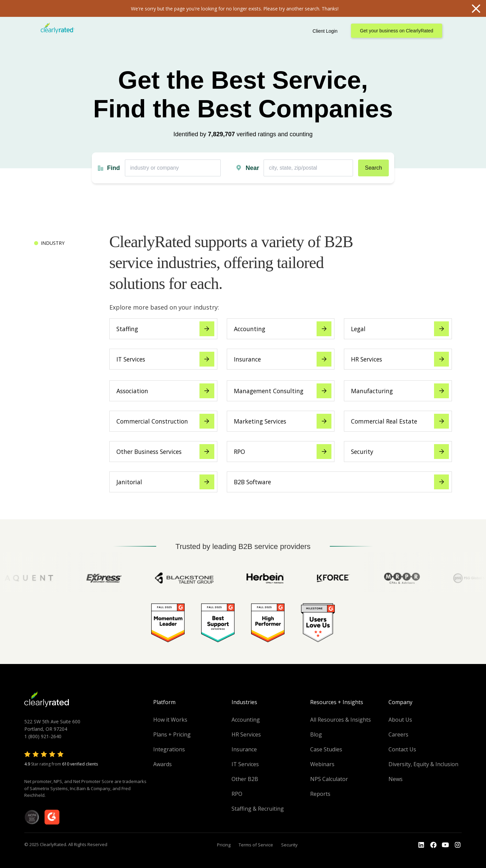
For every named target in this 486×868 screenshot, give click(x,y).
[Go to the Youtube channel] (446, 845)
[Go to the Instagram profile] (458, 845)
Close (476, 8)
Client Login (325, 31)
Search (373, 168)
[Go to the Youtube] (433, 845)
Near (252, 168)
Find (113, 168)
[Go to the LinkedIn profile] (421, 845)
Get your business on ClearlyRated (396, 31)
